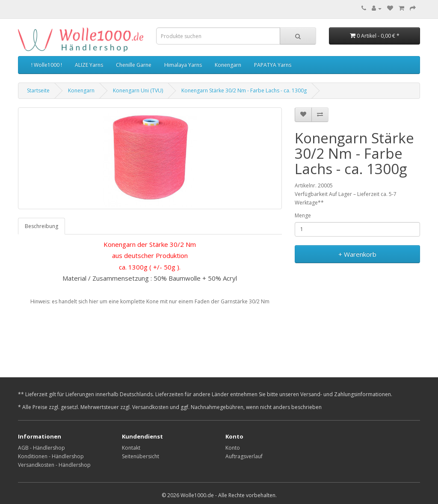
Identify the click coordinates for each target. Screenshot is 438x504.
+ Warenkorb (357, 254)
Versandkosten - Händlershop (54, 465)
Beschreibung (41, 226)
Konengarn (228, 65)
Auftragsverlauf (244, 456)
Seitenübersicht (141, 456)
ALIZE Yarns (89, 65)
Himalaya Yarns (183, 65)
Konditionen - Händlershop (51, 456)
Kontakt (131, 448)
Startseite (38, 90)
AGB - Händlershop (41, 448)
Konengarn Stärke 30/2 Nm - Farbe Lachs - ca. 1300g (244, 90)
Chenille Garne (134, 65)
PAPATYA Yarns (273, 65)
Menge (303, 215)
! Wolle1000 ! (47, 65)
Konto (233, 448)
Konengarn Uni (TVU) (138, 90)
